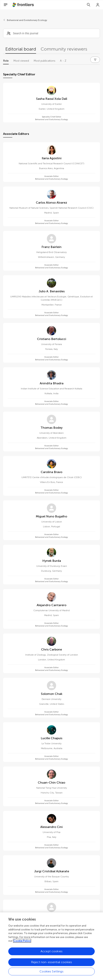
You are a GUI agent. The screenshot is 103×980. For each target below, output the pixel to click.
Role (6, 61)
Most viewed (21, 61)
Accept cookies (51, 953)
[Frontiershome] (24, 5)
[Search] (89, 5)
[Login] (98, 5)
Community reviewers (64, 49)
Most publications (44, 61)
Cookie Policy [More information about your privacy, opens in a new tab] (22, 943)
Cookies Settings (51, 973)
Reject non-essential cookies (51, 964)
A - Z (63, 61)
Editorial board (21, 49)
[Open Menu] (6, 5)
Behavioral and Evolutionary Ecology (27, 20)
